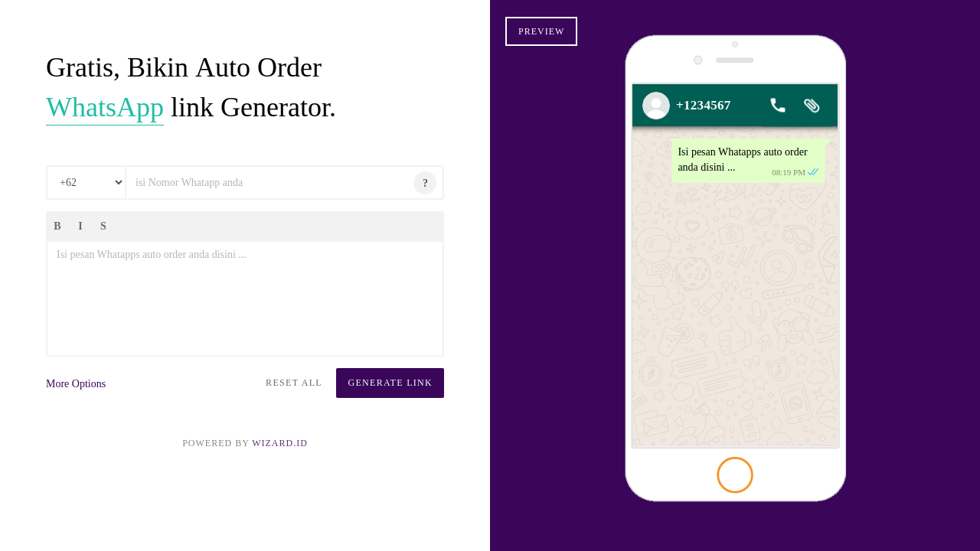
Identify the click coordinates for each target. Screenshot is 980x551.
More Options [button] (76, 384)
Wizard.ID (280, 443)
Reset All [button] (294, 383)
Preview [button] (541, 31)
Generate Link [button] (390, 383)
